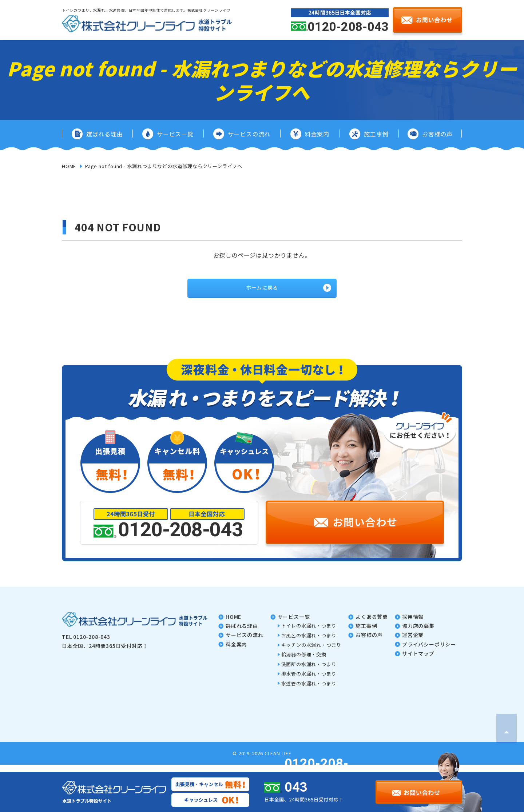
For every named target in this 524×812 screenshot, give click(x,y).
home (233, 624)
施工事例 (366, 633)
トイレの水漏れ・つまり (309, 633)
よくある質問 (372, 624)
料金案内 (236, 652)
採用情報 (413, 624)
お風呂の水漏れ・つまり (309, 643)
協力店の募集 (418, 633)
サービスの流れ (245, 642)
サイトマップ (418, 661)
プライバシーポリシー (429, 652)
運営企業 (413, 642)
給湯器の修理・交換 (304, 662)
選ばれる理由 (242, 633)
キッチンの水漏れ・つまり (311, 652)
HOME (69, 166)
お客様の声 (369, 642)
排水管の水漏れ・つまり (309, 681)
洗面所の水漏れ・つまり (309, 671)
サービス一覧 (294, 624)
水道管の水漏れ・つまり (309, 691)
